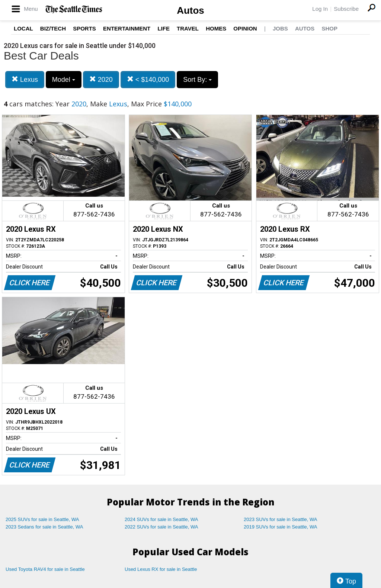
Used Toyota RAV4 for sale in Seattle (45, 569)
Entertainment (127, 28)
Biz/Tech (53, 28)
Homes (216, 28)
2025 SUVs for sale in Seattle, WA (42, 519)
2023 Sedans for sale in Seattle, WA (44, 527)
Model (64, 80)
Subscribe (346, 9)
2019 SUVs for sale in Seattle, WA (281, 527)
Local (23, 28)
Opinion (245, 28)
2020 (101, 79)
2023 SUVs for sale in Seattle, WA (281, 519)
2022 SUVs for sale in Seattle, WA (161, 527)
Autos (190, 10)
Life (164, 28)
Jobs (280, 28)
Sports (84, 28)
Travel (188, 28)
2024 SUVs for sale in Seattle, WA (161, 519)
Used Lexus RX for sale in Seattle (161, 569)
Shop (329, 28)
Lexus (25, 79)
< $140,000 (148, 79)
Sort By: (197, 80)
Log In (320, 9)
